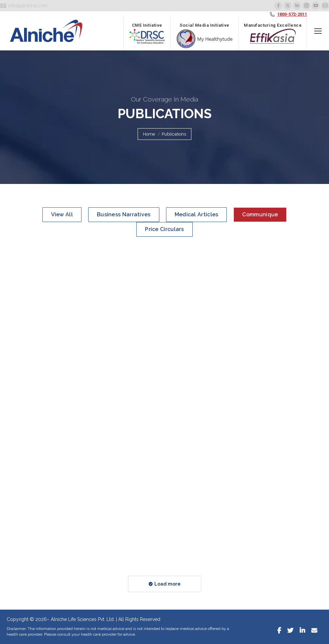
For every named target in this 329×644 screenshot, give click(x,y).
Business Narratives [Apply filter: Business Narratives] (124, 214)
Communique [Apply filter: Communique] (260, 214)
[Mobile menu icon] (318, 31)
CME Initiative (147, 33)
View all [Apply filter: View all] (62, 214)
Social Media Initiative (205, 36)
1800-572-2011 (292, 14)
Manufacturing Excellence (273, 33)
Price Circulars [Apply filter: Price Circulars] (164, 229)
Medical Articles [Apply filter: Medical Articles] (197, 214)
